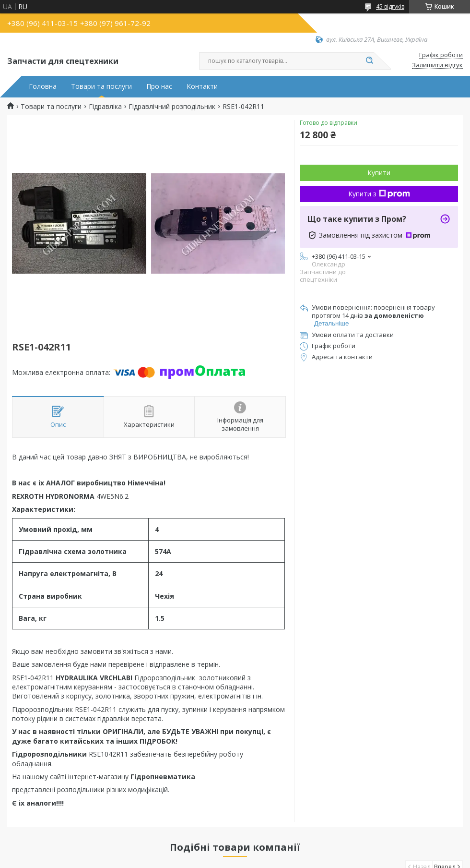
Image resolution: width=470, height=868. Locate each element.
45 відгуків (390, 6)
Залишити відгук (437, 65)
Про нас (159, 86)
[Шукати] (369, 61)
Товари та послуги (101, 86)
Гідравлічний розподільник (172, 107)
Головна (43, 86)
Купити (379, 173)
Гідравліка (105, 107)
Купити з (379, 194)
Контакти (202, 86)
